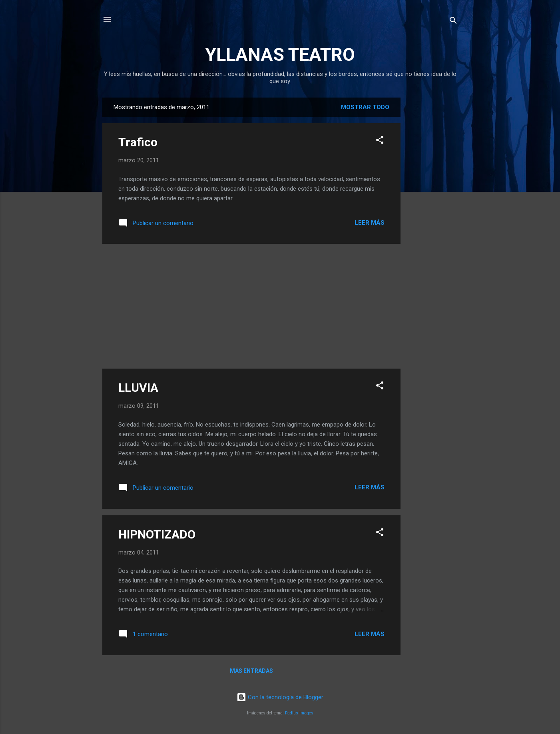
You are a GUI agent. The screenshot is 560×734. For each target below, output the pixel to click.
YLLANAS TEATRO (280, 55)
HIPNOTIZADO (157, 534)
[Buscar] (453, 22)
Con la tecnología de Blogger (280, 697)
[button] (380, 141)
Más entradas (251, 671)
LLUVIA (138, 388)
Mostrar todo (365, 107)
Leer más (370, 223)
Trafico (138, 142)
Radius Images (299, 713)
